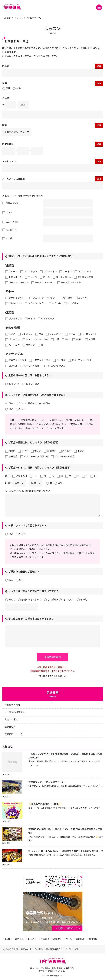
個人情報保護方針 (54, 949)
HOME (8, 939)
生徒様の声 (10, 727)
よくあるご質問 (10, 949)
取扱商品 (19, 939)
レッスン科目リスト (15, 712)
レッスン (32, 939)
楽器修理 (80, 939)
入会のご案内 (11, 719)
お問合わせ (26, 949)
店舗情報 (45, 939)
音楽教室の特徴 (12, 705)
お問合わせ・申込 (13, 734)
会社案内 (39, 949)
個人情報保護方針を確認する (53, 676)
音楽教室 (57, 939)
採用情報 (93, 939)
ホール (69, 939)
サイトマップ (72, 949)
